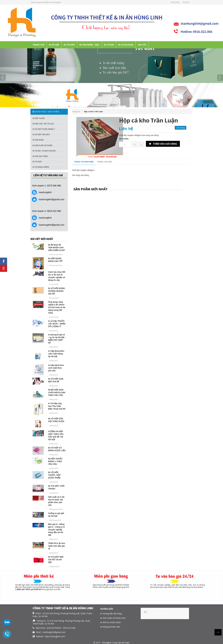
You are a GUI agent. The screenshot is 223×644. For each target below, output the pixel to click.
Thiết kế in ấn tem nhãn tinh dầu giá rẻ (57, 546)
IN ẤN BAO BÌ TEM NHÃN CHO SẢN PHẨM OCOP (56, 248)
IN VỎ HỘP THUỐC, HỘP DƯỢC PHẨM (54, 475)
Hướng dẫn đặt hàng (112, 614)
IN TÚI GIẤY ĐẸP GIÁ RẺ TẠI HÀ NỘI (56, 560)
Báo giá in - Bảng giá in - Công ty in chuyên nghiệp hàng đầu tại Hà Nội (56, 530)
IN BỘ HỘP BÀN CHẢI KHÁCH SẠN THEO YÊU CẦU (57, 392)
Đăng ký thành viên (111, 627)
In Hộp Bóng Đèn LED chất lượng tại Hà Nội (56, 354)
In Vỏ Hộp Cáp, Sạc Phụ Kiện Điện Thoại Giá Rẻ (57, 406)
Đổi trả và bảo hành (112, 622)
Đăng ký (186, 2)
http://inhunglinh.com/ (55, 636)
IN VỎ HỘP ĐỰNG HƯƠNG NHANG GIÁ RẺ (56, 291)
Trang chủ (76, 111)
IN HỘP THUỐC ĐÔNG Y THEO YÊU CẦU (55, 461)
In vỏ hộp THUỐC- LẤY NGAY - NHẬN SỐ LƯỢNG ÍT (57, 324)
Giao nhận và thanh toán (114, 618)
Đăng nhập (175, 2)
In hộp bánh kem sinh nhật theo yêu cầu (56, 368)
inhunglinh (158, 613)
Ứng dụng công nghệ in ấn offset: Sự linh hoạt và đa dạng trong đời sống (57, 307)
